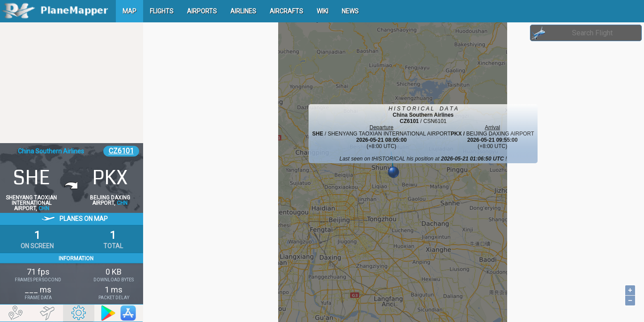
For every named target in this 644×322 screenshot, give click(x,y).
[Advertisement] (72, 83)
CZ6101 (121, 151)
